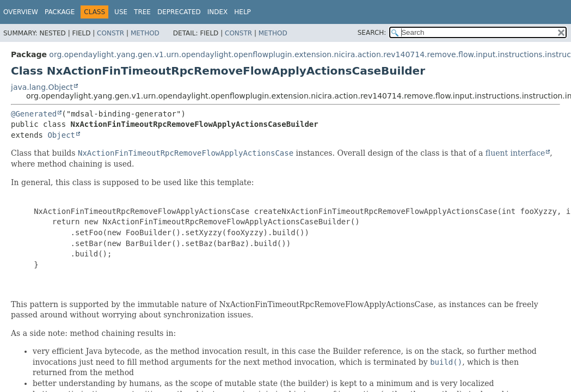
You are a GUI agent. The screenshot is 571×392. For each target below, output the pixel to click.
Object (61, 135)
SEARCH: (372, 33)
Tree (142, 12)
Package (60, 12)
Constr (110, 33)
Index (218, 12)
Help (242, 12)
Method (145, 33)
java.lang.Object (42, 87)
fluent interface (515, 153)
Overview (21, 12)
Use (121, 12)
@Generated (34, 114)
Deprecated (179, 12)
